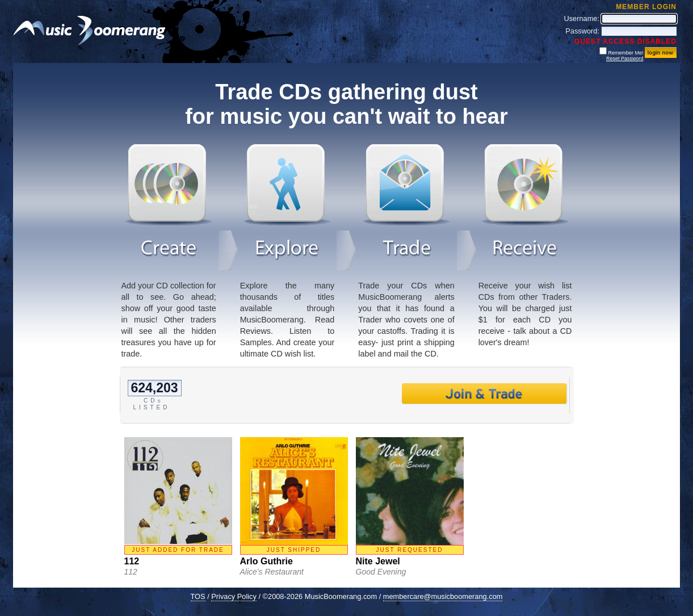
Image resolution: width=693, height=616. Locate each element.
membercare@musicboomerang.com (443, 596)
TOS (198, 596)
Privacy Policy (234, 596)
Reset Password (625, 58)
